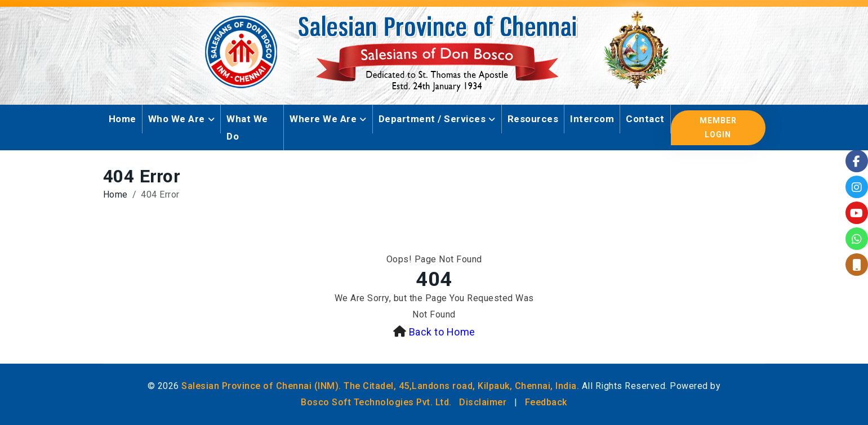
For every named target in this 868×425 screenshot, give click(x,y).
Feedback (546, 402)
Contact (645, 119)
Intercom (592, 119)
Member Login (718, 127)
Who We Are (177, 119)
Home (123, 119)
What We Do (247, 127)
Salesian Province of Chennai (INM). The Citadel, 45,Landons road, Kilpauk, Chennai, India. (380, 386)
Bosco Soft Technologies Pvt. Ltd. (376, 402)
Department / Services (432, 119)
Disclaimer (483, 402)
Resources (533, 119)
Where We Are (323, 119)
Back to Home (442, 332)
